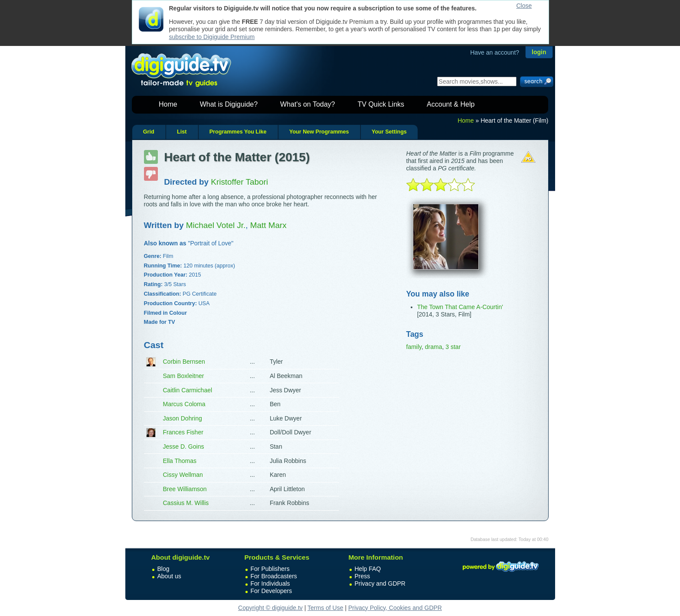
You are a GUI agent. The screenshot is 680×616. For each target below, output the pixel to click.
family (414, 347)
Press (363, 576)
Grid (149, 132)
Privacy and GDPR (380, 583)
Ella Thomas (180, 461)
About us (169, 576)
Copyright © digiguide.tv (270, 608)
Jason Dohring (183, 418)
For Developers (271, 591)
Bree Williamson (185, 489)
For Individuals (270, 583)
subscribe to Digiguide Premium (212, 37)
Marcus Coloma (184, 404)
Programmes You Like (238, 132)
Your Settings (389, 132)
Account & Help (451, 104)
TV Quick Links (381, 104)
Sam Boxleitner (184, 376)
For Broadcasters (274, 576)
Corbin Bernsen (184, 362)
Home (168, 104)
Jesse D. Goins (184, 447)
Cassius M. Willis (186, 503)
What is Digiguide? (229, 104)
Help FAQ (368, 569)
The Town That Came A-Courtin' (460, 307)
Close (524, 6)
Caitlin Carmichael (188, 390)
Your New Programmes (319, 132)
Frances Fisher (183, 432)
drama (434, 347)
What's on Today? (307, 104)
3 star (453, 347)
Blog (163, 569)
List (182, 132)
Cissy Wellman (183, 475)
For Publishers (270, 569)
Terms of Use (325, 608)
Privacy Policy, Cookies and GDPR (395, 608)
